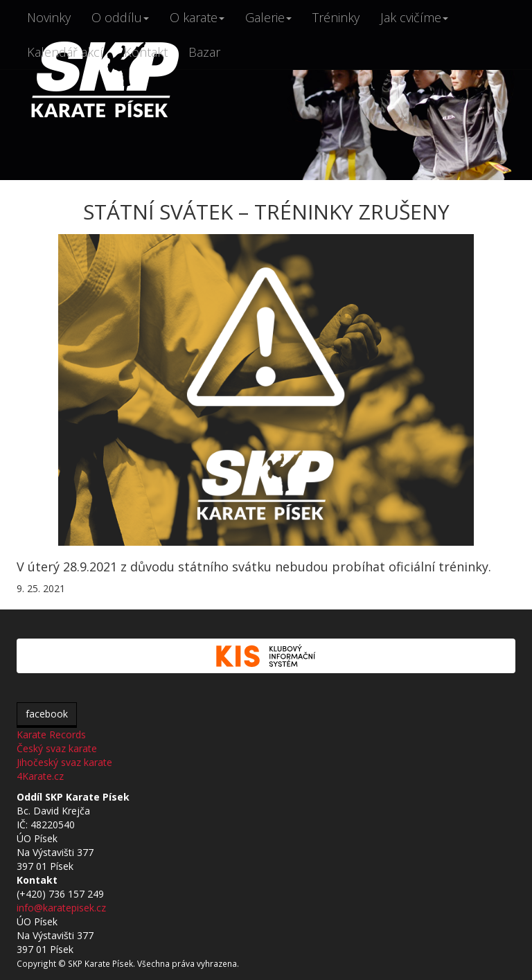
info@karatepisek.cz (61, 908)
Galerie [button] (268, 17)
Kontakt (146, 52)
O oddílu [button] (120, 17)
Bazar (204, 52)
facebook (47, 714)
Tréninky (336, 17)
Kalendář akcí (65, 52)
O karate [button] (197, 17)
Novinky (49, 17)
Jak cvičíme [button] (414, 17)
